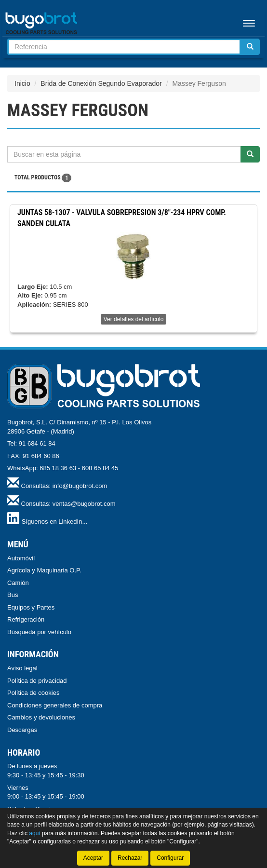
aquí (34, 833)
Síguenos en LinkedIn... (55, 522)
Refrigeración (26, 619)
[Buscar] (250, 47)
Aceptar (93, 858)
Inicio (22, 83)
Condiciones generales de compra (55, 705)
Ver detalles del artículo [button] (134, 319)
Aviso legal (22, 668)
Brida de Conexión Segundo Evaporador (101, 83)
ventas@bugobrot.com (84, 504)
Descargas (22, 730)
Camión (18, 583)
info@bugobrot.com (80, 486)
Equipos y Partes (31, 607)
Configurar (170, 858)
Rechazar (130, 858)
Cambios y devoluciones (41, 717)
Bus (13, 595)
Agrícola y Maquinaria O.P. (44, 570)
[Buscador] (124, 47)
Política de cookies (33, 693)
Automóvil (21, 558)
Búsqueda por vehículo (39, 632)
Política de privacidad (37, 681)
